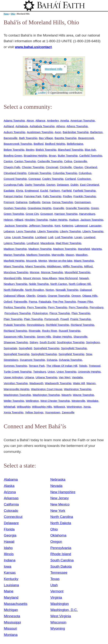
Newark (84, 278)
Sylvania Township (70, 360)
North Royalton (35, 290)
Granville (59, 208)
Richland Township (82, 325)
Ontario (42, 296)
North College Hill (80, 284)
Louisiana (11, 585)
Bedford (39, 144)
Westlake (93, 401)
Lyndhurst (33, 243)
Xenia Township (13, 412)
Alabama (11, 479)
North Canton (59, 284)
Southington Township (71, 342)
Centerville (80, 161)
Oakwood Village (14, 296)
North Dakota (61, 523)
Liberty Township (48, 231)
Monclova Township (16, 272)
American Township (83, 120)
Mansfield (84, 249)
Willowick (59, 407)
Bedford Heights (55, 144)
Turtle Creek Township (18, 372)
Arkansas (11, 498)
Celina (68, 161)
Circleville (66, 167)
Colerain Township (40, 173)
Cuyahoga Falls (13, 185)
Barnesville (11, 138)
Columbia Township (65, 173)
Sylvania (52, 360)
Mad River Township (69, 243)
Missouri (10, 628)
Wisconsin (58, 622)
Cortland (70, 179)
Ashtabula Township (42, 126)
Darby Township (35, 185)
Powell (65, 319)
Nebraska (58, 479)
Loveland (89, 237)
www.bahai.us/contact (33, 47)
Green (95, 208)
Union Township (66, 372)
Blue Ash (90, 150)
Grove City (32, 214)
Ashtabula (22, 126)
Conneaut (35, 179)
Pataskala (45, 302)
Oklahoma (58, 535)
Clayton (78, 167)
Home (6, 14)
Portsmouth (52, 319)
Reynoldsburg (36, 325)
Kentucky (11, 579)
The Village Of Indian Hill (62, 366)
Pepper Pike (85, 302)
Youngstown (53, 412)
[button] (78, 86)
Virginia (56, 597)
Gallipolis (35, 202)
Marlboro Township (38, 255)
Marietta (97, 249)
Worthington (74, 407)
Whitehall (9, 407)
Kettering (67, 226)
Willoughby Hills (42, 407)
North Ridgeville (14, 290)
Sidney (34, 342)
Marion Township (14, 255)
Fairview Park (33, 196)
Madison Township (15, 249)
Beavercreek (86, 138)
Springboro (93, 342)
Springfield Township (47, 348)
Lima (7, 237)
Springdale (10, 348)
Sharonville (80, 337)
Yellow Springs (34, 412)
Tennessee (59, 573)
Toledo (83, 366)
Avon (58, 132)
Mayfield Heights (14, 261)
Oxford (8, 302)
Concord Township (15, 179)
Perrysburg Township (18, 313)
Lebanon (9, 231)
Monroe (35, 272)
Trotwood (94, 366)
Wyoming (58, 628)
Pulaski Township (15, 325)
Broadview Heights (35, 156)
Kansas (10, 573)
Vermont (57, 591)
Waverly (66, 395)
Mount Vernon (32, 278)
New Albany (50, 278)
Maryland (11, 597)
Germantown (83, 202)
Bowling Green (13, 156)
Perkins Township (15, 307)
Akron (30, 120)
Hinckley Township (36, 220)
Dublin (75, 185)
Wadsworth (36, 383)
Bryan (53, 156)
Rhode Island (61, 554)
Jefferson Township (41, 226)
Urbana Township (46, 377)
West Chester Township (55, 401)
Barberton (96, 132)
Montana (11, 635)
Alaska (9, 486)
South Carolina (62, 560)
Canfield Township (91, 156)
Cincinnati (52, 167)
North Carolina (62, 517)
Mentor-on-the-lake (60, 261)
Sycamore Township (32, 360)
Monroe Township (52, 272)
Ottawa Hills (90, 296)
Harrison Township (66, 214)
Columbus (85, 173)
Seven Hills (44, 337)
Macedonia (47, 243)
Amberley (53, 120)
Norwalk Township (67, 290)
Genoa (46, 202)
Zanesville (68, 412)
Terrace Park (37, 366)
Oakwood (86, 290)
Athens (61, 126)
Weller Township (14, 401)
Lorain (78, 237)
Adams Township (14, 120)
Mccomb (31, 261)
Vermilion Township (16, 383)
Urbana (29, 377)
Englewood (32, 191)
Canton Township (25, 161)
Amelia (65, 120)
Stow (89, 354)
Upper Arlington (13, 377)
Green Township (14, 214)
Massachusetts (16, 604)
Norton (50, 290)
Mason (70, 255)
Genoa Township (62, 202)
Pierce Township (60, 313)
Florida (9, 529)
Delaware (63, 185)
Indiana (10, 560)
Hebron (8, 220)
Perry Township (37, 307)
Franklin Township (85, 196)
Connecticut (13, 517)
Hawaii (9, 542)
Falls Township (52, 196)
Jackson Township (92, 220)
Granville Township (78, 208)
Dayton (51, 185)
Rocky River (50, 331)
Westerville (78, 401)
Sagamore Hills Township (19, 337)
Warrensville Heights (17, 389)
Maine (9, 591)
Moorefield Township (78, 272)
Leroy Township (26, 231)
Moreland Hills (54, 69)
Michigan (11, 610)
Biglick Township (46, 150)
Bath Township (28, 138)
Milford (88, 266)
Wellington (32, 401)
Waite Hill (79, 383)
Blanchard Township (70, 150)
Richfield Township (57, 325)
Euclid (44, 191)
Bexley (30, 150)
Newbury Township (16, 284)
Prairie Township (80, 319)
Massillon (82, 255)
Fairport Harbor (13, 196)
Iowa (8, 566)
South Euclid (47, 342)
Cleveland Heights (15, 173)
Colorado (11, 511)
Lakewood (81, 226)
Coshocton (84, 179)
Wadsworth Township (58, 383)
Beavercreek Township (18, 144)
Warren (91, 383)
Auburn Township (15, 132)
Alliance (40, 120)
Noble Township (39, 284)
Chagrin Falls (12, 167)
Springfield (25, 348)
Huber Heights (58, 220)
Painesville (20, 302)
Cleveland (91, 167)
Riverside (35, 331)
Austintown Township (40, 132)
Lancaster (95, 226)
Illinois (9, 554)
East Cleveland (90, 185)
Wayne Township (83, 395)
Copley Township (53, 179)
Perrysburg (97, 307)
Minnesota (12, 616)
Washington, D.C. (64, 610)
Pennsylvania (61, 548)
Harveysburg (87, 214)
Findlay (67, 196)
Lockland (41, 237)
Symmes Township (15, 366)
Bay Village (46, 138)
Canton (8, 161)
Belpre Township (14, 150)
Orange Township (59, 296)
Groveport (46, 214)
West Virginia (61, 616)
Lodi (51, 237)
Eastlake (9, 191)
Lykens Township (14, 243)
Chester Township (33, 167)
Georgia (10, 535)
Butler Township (68, 156)
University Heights (89, 372)
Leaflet (41, 93)
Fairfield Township (84, 191)
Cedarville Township (50, 161)
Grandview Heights (39, 208)
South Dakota (61, 566)
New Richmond (68, 278)
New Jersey (60, 498)
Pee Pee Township (64, 302)
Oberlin (31, 296)
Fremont (9, 202)
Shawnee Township (16, 342)
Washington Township (78, 389)
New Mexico (60, 504)
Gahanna (22, 202)
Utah (54, 585)
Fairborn (55, 191)
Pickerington (40, 313)
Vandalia (77, 377)
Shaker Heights (62, 337)
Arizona (10, 492)
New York (58, 511)
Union (51, 372)
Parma (33, 302)
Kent (57, 226)
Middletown (54, 266)
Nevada (56, 486)
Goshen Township (15, 208)
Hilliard (19, 220)
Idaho (8, 548)
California (11, 504)
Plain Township (81, 313)
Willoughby (24, 407)
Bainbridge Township (76, 132)
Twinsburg (40, 372)
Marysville (58, 255)
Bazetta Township (66, 138)
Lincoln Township (23, 237)
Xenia (87, 407)
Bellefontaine (75, 144)
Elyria (19, 191)
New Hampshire (63, 492)
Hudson (74, 220)
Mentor (43, 261)
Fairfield (67, 191)
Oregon (76, 296)
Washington (60, 604)
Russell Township (69, 331)
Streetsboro (11, 360)
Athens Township (77, 126)
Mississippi (12, 622)
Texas (55, 579)
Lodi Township (64, 237)
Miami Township (84, 261)
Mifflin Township (73, 266)
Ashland (9, 126)
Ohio (13, 14)
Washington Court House (47, 389)
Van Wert (65, 377)
